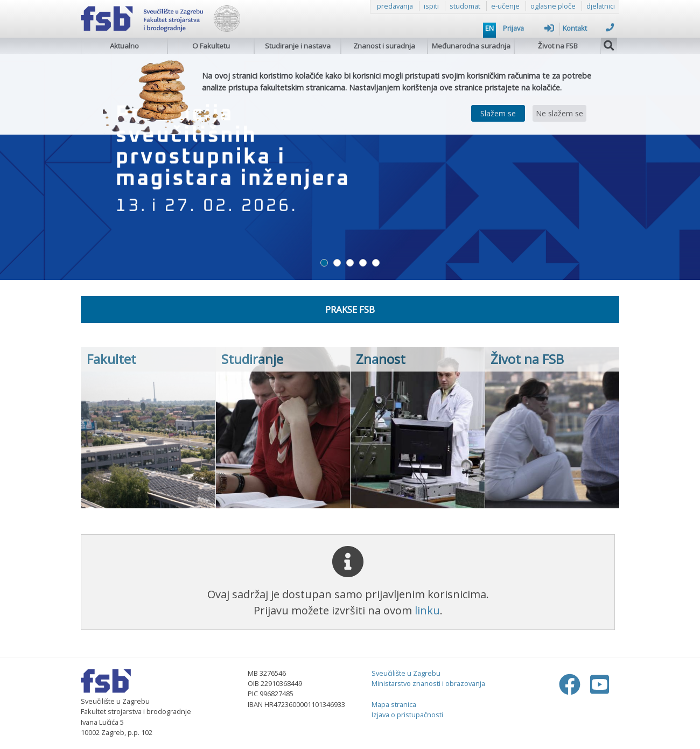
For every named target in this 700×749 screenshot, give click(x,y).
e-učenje (505, 6)
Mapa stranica (394, 704)
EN (489, 28)
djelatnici (601, 6)
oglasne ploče (553, 6)
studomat (465, 6)
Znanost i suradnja (384, 46)
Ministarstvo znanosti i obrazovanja (428, 683)
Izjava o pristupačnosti (407, 715)
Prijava (528, 28)
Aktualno (124, 46)
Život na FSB (558, 46)
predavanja (395, 6)
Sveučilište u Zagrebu (406, 673)
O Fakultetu (211, 46)
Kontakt (588, 28)
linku (427, 610)
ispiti (431, 6)
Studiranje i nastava (298, 46)
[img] (609, 44)
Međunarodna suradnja (471, 46)
